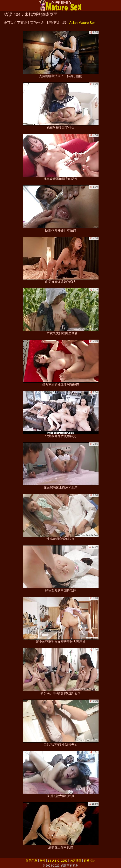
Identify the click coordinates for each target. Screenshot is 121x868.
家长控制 (89, 861)
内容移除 (76, 861)
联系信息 (32, 861)
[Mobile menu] (4, 6)
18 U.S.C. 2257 (58, 861)
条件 (42, 861)
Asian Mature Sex (82, 23)
